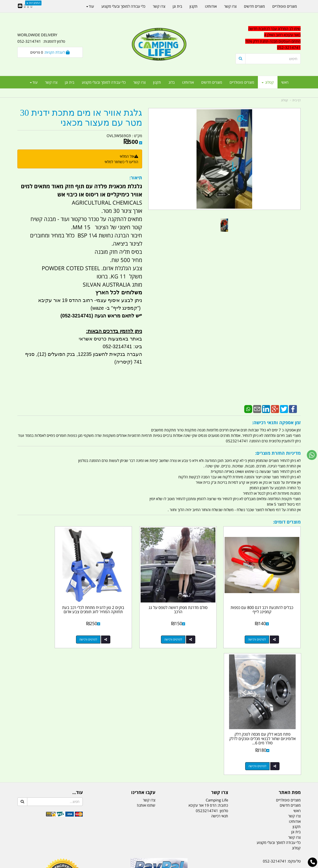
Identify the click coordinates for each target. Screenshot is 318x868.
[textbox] (268, 38)
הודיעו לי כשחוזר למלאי (121, 162)
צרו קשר (149, 661)
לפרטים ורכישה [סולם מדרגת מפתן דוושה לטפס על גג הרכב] (190, 627)
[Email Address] (20, 6)
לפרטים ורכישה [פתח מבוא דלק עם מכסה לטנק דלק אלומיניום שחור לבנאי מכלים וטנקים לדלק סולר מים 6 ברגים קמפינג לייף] (45, 627)
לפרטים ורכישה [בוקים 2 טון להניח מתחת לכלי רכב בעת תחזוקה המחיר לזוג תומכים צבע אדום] (118, 627)
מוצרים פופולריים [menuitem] (242, 82)
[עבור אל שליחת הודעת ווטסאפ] (312, 455)
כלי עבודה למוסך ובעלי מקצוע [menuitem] (104, 82)
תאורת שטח (121, 839)
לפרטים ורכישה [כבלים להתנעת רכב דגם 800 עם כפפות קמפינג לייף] (263, 627)
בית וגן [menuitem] (70, 82)
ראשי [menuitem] (285, 82)
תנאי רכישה (220, 677)
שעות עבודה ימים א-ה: (268, 757)
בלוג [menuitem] (172, 82)
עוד (34, 82)
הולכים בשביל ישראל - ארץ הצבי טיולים (159, 758)
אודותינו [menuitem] (188, 82)
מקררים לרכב (99, 839)
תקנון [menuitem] (157, 82)
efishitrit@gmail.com (283, 740)
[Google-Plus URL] (28, 6)
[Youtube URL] (25, 6)
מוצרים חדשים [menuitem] (212, 82)
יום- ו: (257, 776)
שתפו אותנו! (146, 666)
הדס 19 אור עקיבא (287, 749)
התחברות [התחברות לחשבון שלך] (33, 3)
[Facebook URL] (31, 6)
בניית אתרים (141, 865)
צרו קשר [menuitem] (139, 82)
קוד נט (152, 865)
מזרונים (81, 839)
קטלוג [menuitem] (268, 82)
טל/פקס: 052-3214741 (282, 722)
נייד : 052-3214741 (285, 731)
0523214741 (207, 672)
